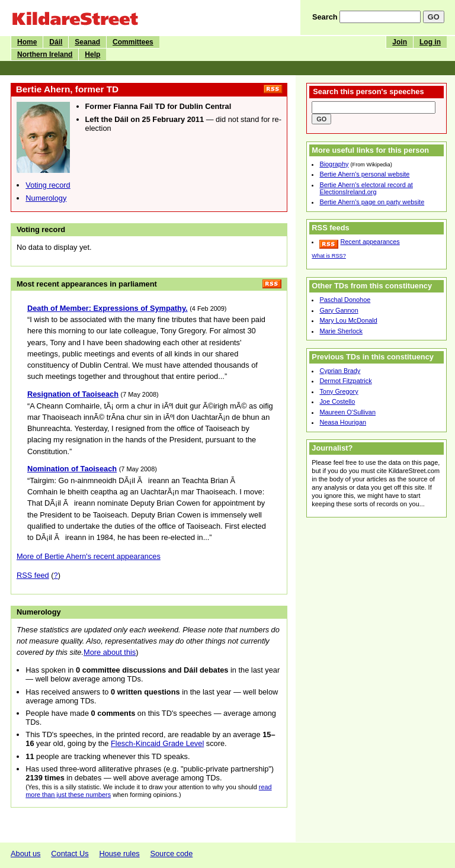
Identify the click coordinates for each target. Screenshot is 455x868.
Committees (133, 42)
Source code (171, 853)
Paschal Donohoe (345, 300)
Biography (334, 164)
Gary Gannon (339, 310)
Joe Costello (337, 401)
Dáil (56, 42)
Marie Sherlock (341, 331)
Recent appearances (370, 242)
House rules (119, 853)
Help (92, 54)
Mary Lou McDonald (348, 320)
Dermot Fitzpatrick (345, 381)
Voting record (48, 185)
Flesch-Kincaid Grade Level (157, 743)
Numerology (46, 198)
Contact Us (70, 853)
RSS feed (33, 575)
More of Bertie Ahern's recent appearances (89, 556)
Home (27, 42)
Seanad (87, 42)
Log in (430, 42)
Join (400, 42)
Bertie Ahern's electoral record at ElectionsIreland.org (366, 188)
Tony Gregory (339, 391)
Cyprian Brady (340, 371)
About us (26, 853)
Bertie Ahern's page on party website (372, 202)
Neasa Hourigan (343, 422)
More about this (110, 652)
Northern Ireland (45, 54)
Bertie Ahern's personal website (364, 174)
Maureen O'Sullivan (347, 412)
